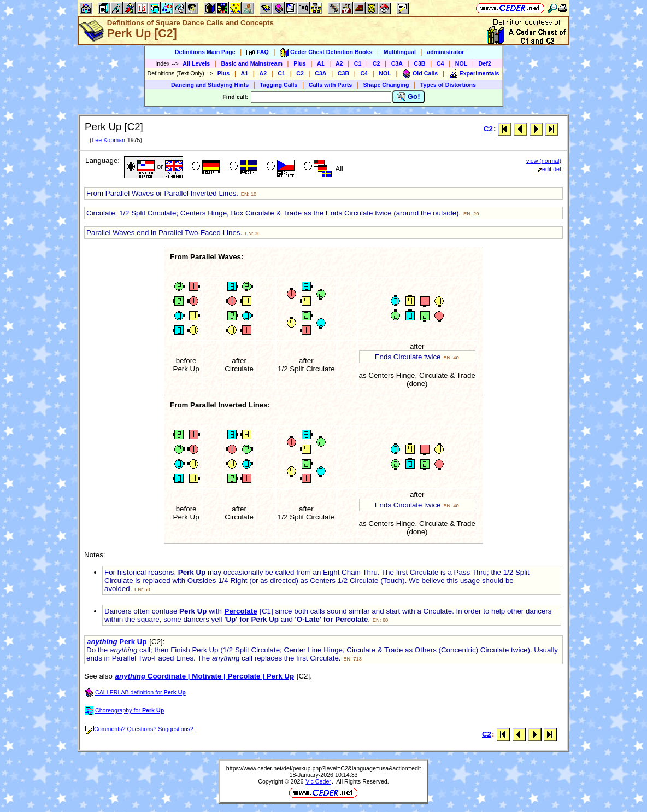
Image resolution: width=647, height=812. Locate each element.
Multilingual (400, 52)
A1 (321, 63)
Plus (300, 63)
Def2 (485, 63)
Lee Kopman (108, 140)
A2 (339, 63)
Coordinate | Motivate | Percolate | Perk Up (205, 676)
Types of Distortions (448, 85)
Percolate (241, 611)
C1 (358, 63)
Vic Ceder (318, 781)
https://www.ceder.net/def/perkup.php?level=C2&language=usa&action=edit (323, 768)
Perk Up (117, 642)
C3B (419, 63)
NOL (461, 63)
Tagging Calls (278, 85)
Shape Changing (386, 85)
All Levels (196, 63)
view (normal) (544, 161)
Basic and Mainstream (252, 63)
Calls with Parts (330, 85)
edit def (549, 169)
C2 (377, 63)
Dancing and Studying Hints (210, 85)
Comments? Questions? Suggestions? (139, 729)
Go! (408, 97)
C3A (397, 63)
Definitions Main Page (205, 52)
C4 (440, 63)
